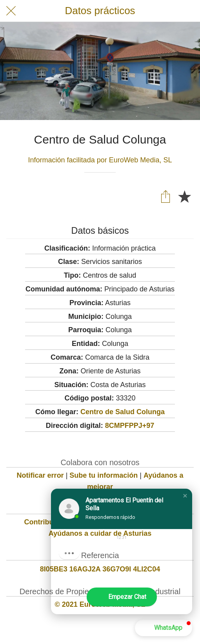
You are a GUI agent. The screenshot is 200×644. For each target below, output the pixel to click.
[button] (185, 496)
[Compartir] (165, 196)
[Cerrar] (11, 11)
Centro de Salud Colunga (123, 412)
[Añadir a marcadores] (184, 196)
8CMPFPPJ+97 (130, 426)
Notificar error (40, 475)
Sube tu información (104, 475)
